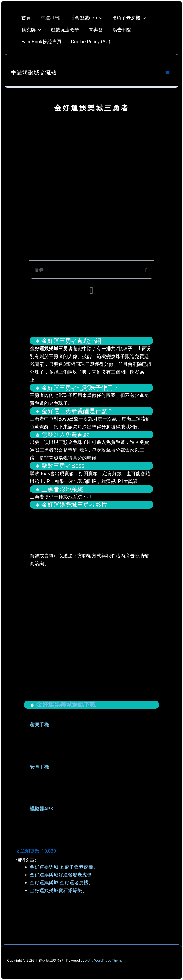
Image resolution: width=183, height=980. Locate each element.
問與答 (96, 30)
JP (90, 497)
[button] (146, 270)
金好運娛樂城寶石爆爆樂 (56, 890)
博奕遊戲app (86, 18)
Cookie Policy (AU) (91, 42)
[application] (100, 18)
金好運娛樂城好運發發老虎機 (61, 875)
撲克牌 (31, 30)
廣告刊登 (122, 30)
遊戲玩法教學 (65, 30)
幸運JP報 (51, 18)
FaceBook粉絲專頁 (41, 42)
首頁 (26, 18)
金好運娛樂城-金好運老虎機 (59, 883)
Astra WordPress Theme (104, 961)
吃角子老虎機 (129, 18)
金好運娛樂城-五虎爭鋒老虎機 (61, 867)
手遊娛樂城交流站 (34, 72)
